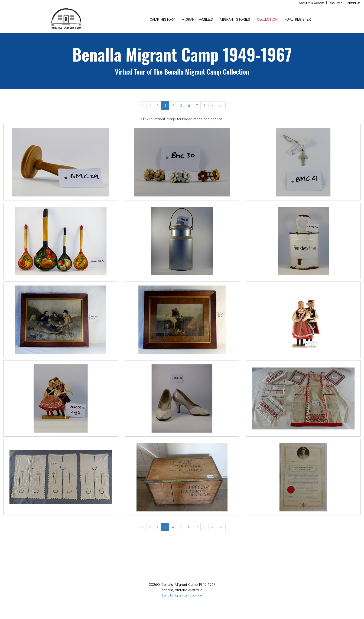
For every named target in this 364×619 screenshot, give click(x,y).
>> (221, 105)
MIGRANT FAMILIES (197, 19)
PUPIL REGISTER (298, 19)
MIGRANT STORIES (235, 19)
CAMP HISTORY (162, 19)
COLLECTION (267, 19)
